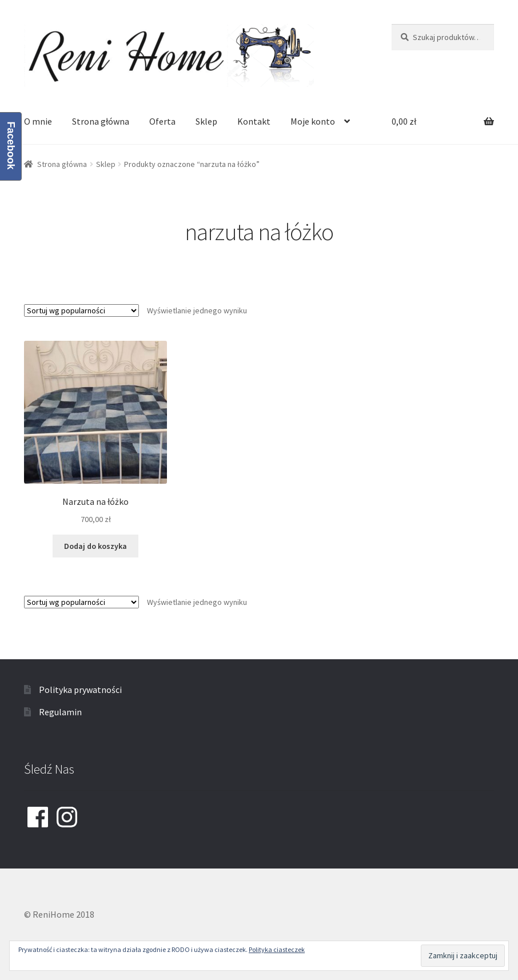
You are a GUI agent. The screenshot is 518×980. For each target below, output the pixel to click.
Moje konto (313, 121)
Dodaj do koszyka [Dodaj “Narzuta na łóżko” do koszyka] (95, 546)
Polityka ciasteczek (277, 949)
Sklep (206, 121)
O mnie (38, 121)
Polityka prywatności (80, 690)
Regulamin (60, 712)
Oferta (162, 121)
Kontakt (254, 121)
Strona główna (101, 121)
